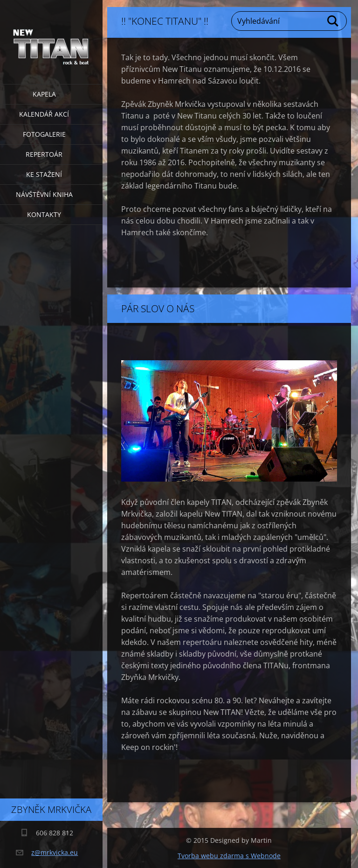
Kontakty (44, 214)
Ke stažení (44, 174)
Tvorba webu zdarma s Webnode (229, 856)
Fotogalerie (44, 134)
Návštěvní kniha (44, 194)
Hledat (333, 21)
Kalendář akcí (44, 114)
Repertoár (44, 154)
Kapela (44, 94)
